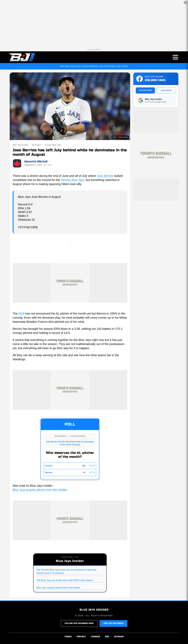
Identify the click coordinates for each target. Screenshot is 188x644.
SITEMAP (119, 637)
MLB (22, 313)
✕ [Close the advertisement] (185, 3)
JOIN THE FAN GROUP (113, 623)
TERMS (68, 637)
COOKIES (95, 637)
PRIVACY (81, 637)
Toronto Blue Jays (53, 145)
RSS (107, 637)
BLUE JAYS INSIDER (94, 610)
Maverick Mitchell (36, 161)
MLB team (36, 145)
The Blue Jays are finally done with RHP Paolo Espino (65, 580)
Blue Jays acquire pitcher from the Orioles (40, 490)
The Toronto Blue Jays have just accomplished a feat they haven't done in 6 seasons (66, 571)
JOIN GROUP (166, 90)
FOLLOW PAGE (145, 90)
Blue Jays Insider (20, 145)
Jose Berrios (105, 176)
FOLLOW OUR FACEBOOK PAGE (79, 623)
